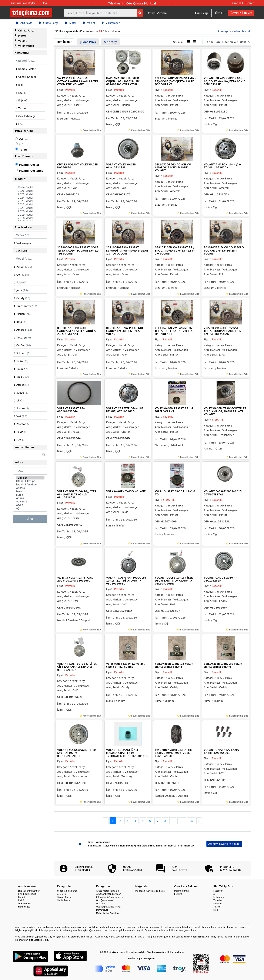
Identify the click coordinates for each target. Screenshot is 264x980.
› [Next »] (199, 821)
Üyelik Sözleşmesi (27, 894)
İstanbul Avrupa (30, 481)
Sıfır (22, 144)
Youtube (218, 900)
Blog (44, 3)
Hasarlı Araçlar (65, 897)
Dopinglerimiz (181, 891)
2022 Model (30, 205)
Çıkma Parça (49, 23)
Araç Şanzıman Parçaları (109, 894)
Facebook (218, 891)
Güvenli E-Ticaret (243, 3)
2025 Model (30, 194)
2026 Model (30, 191)
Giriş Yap (202, 13)
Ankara (30, 488)
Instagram (219, 897)
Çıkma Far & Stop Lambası (110, 897)
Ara (30, 519)
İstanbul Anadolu (30, 485)
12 (182, 821)
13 (191, 821)
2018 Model (30, 218)
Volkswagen (111, 23)
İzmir (30, 491)
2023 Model (30, 201)
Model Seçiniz (30, 188)
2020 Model (30, 211)
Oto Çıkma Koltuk (105, 900)
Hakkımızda (24, 907)
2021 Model (30, 208)
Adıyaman (30, 502)
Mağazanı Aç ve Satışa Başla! (150, 891)
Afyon (30, 505)
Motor (71, 23)
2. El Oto (61, 894)
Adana (30, 498)
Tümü (23, 150)
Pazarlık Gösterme (31, 171)
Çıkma (23, 139)
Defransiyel (102, 910)
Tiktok (217, 907)
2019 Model (30, 215)
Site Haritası (24, 903)
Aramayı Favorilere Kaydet (233, 31)
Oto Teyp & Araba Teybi (108, 907)
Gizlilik (22, 897)
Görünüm (179, 42)
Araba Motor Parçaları (108, 891)
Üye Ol (220, 13)
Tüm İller (30, 478)
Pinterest (218, 903)
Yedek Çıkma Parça (67, 891)
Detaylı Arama (157, 13)
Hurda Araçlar (64, 900)
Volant (89, 23)
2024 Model (30, 198)
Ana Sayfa (24, 23)
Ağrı (30, 508)
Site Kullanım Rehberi (29, 891)
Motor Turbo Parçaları (107, 913)
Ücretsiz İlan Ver (241, 13)
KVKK (21, 900)
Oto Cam (101, 903)
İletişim (178, 894)
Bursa (30, 495)
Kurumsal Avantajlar (23, 3)
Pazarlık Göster (29, 165)
